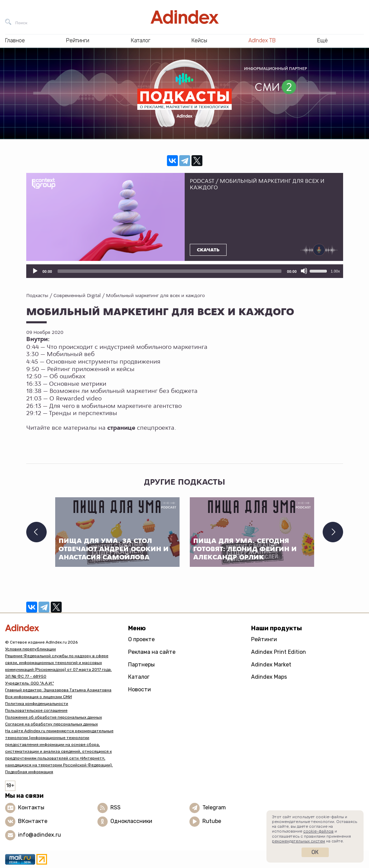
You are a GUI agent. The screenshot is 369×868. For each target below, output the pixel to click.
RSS (116, 807)
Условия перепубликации (30, 649)
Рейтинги (264, 639)
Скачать (208, 250)
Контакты (31, 807)
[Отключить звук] (304, 271)
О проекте (141, 639)
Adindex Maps (269, 677)
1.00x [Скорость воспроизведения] (335, 271)
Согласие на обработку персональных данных (51, 724)
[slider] (170, 271)
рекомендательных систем (298, 841)
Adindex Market (271, 665)
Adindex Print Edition (279, 652)
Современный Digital (77, 295)
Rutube (212, 821)
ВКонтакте (33, 821)
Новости (140, 689)
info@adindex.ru (40, 835)
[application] (185, 271)
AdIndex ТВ (262, 40)
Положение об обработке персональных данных (53, 717)
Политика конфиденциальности (37, 704)
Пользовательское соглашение (36, 710)
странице (121, 428)
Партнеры (141, 665)
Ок (315, 852)
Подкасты (37, 295)
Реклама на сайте (152, 652)
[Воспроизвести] (35, 271)
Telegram (214, 807)
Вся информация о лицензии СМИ (39, 697)
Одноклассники (131, 821)
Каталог (139, 677)
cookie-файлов (318, 831)
